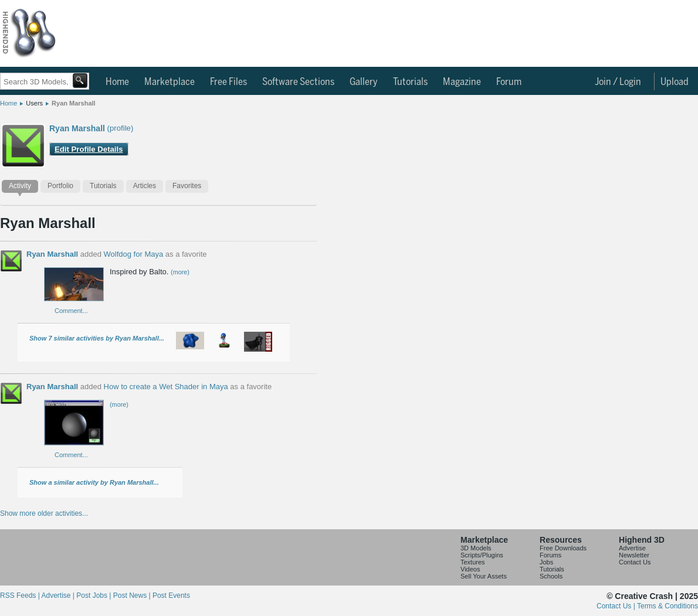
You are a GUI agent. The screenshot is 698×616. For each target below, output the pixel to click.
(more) (180, 272)
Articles (145, 186)
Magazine (462, 82)
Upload (675, 82)
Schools (551, 576)
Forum (509, 82)
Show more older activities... (44, 513)
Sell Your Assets (484, 576)
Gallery (364, 82)
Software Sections (298, 82)
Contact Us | (617, 606)
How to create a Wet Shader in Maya (166, 387)
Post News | (133, 595)
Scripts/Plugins (482, 555)
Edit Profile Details (89, 149)
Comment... (71, 311)
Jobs (546, 562)
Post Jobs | (94, 595)
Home (117, 82)
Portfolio (60, 186)
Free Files (228, 82)
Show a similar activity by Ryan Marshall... (94, 482)
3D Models (476, 548)
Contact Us (635, 562)
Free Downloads (563, 548)
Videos (470, 569)
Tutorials (410, 82)
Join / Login (618, 82)
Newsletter (634, 555)
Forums (550, 555)
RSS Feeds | (21, 595)
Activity (20, 186)
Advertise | (59, 595)
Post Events (171, 595)
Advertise (632, 548)
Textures (473, 562)
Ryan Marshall (74, 103)
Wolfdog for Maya (134, 254)
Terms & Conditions (667, 606)
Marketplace (170, 82)
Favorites (187, 186)
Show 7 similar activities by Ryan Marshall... (97, 338)
